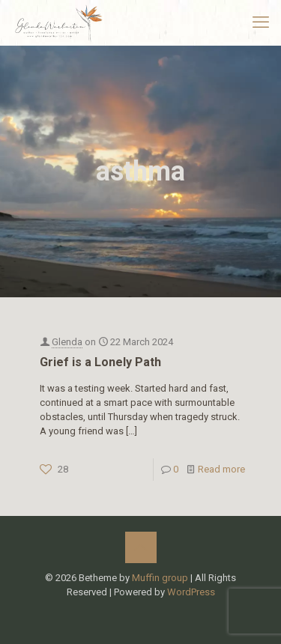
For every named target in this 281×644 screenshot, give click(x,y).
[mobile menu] (261, 22)
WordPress (191, 592)
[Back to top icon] (141, 547)
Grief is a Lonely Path (100, 362)
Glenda (67, 342)
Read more (221, 469)
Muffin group (160, 578)
